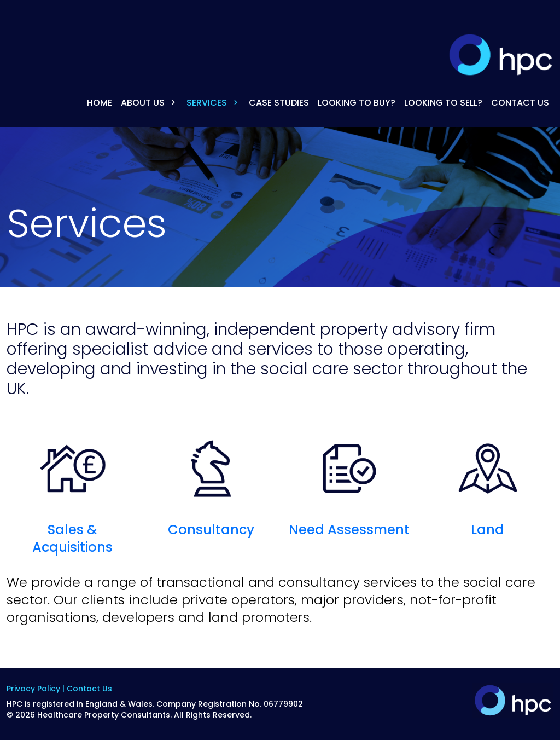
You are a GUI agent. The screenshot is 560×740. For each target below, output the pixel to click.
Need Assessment (349, 482)
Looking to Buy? (357, 103)
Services (213, 103)
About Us (149, 103)
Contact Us (520, 103)
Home (100, 103)
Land (488, 482)
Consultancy (211, 482)
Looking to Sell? (443, 103)
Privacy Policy (33, 689)
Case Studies (279, 103)
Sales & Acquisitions (73, 490)
